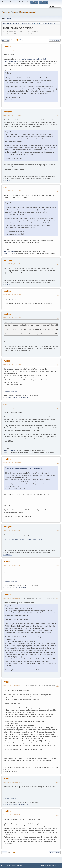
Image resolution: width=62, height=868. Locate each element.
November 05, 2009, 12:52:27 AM (13, 598)
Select (10, 322)
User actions (55, 40)
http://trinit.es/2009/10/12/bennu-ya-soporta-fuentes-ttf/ (23, 539)
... (23, 40)
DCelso (7, 361)
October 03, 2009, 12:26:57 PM (12, 191)
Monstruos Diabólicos (10, 391)
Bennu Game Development (19, 12)
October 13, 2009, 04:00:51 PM (12, 565)
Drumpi (7, 682)
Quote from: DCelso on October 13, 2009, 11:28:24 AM (25, 468)
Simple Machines (17, 866)
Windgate (8, 112)
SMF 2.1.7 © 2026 (6, 866)
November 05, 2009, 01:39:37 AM (13, 686)
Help (42, 866)
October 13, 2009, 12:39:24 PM (12, 463)
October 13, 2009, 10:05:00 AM (12, 318)
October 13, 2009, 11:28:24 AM (12, 364)
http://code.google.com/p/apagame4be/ (16, 397)
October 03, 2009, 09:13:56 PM (12, 295)
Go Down (5, 40)
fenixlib (6, 253)
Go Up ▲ (58, 866)
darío (6, 187)
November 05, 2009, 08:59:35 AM (13, 782)
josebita (7, 46)
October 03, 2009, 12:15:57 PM (12, 115)
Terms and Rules (50, 866)
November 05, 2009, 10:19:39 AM (13, 815)
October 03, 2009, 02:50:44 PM (12, 264)
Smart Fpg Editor (9, 251)
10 (24, 40)
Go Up (4, 852)
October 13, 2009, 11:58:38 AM (12, 408)
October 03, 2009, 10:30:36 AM (12, 50)
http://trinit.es (8, 180)
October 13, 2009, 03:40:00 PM (12, 530)
